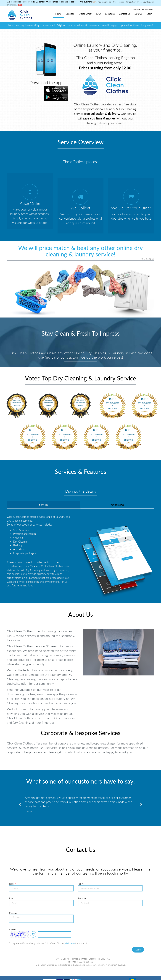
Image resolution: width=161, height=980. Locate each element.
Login (149, 14)
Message (13, 901)
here (95, 2)
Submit (138, 937)
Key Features (117, 492)
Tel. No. (82, 871)
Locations (110, 14)
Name (13, 871)
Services (70, 14)
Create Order (85, 14)
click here (70, 931)
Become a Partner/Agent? (144, 9)
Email (12, 886)
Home (58, 14)
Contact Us (125, 14)
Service (38, 968)
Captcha (14, 917)
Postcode (82, 886)
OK (20, 5)
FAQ (99, 14)
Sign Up (138, 14)
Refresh (33, 922)
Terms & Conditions (17, 968)
